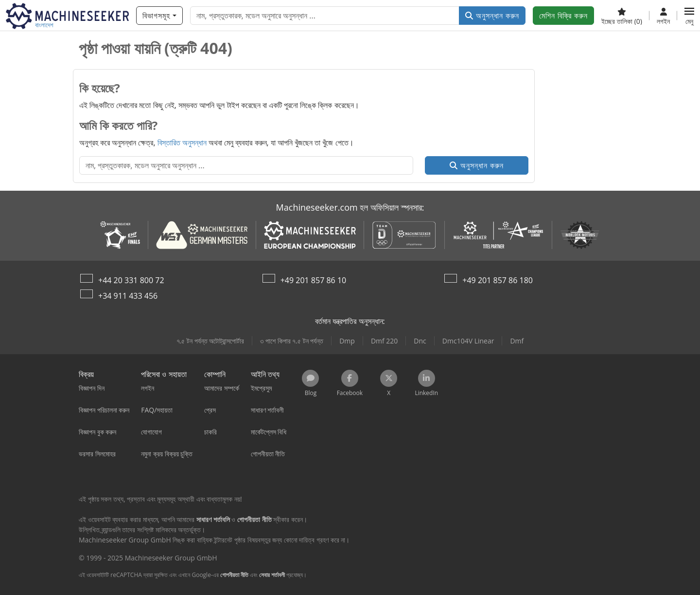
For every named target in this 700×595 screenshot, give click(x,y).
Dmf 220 (384, 341)
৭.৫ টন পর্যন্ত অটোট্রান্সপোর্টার (210, 341)
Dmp (347, 341)
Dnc (420, 341)
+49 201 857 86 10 (314, 280)
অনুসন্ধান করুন (492, 16)
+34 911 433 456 (128, 296)
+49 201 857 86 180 (498, 280)
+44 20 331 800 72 (131, 280)
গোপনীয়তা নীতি (234, 575)
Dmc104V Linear (468, 341)
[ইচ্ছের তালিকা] (622, 16)
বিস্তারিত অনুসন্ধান (182, 143)
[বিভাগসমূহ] (159, 16)
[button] (689, 16)
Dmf (517, 341)
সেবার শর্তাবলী (272, 575)
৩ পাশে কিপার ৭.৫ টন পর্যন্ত (292, 341)
